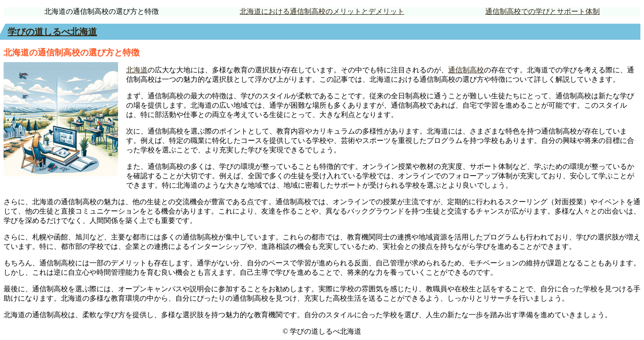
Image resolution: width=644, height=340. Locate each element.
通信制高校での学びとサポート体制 (542, 11)
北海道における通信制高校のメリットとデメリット (322, 11)
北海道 (137, 70)
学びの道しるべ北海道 (52, 32)
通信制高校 (466, 70)
